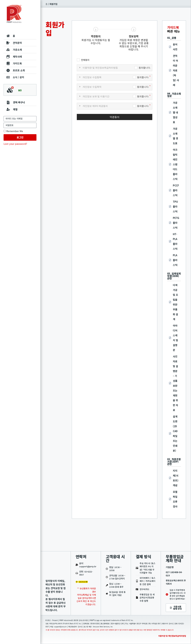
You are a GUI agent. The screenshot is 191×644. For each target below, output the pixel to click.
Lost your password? (15, 144)
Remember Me (13, 131)
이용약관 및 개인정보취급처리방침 (172, 636)
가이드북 (173, 27)
